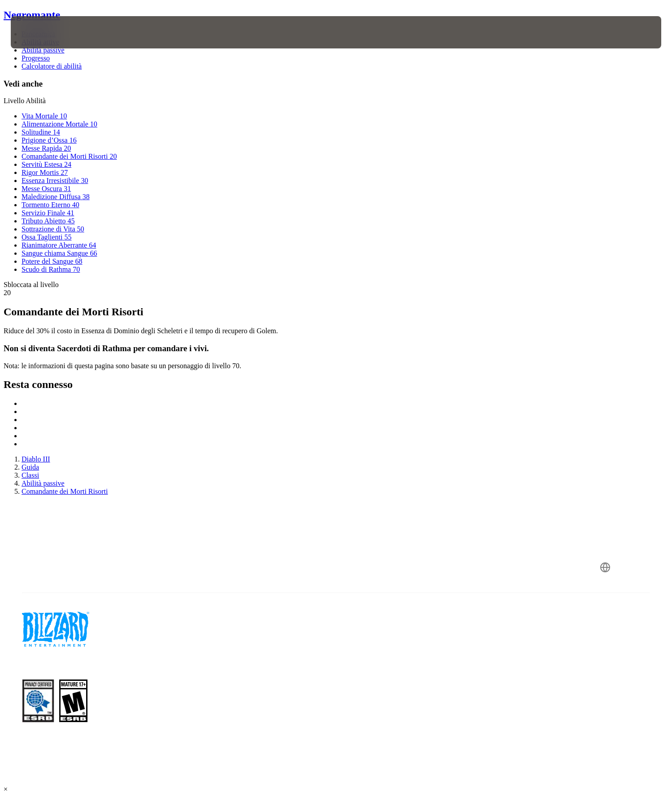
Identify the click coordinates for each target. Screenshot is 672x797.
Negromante (32, 15)
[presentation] (44, 32)
